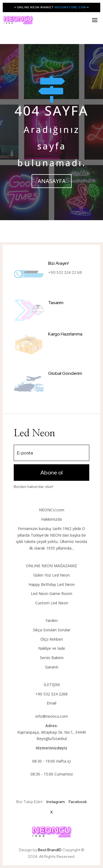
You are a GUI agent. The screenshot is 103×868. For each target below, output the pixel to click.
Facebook (78, 802)
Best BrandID (50, 850)
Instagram (56, 802)
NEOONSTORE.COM (70, 7)
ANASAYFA (52, 181)
